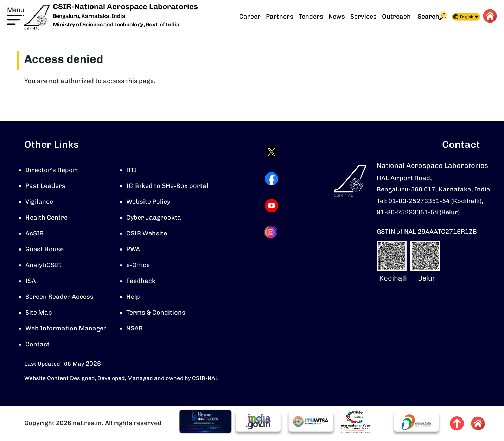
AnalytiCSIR (43, 265)
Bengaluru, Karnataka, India (89, 16)
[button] (16, 15)
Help (133, 297)
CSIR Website (147, 233)
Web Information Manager (66, 328)
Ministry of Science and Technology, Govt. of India (116, 24)
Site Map (39, 313)
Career (250, 17)
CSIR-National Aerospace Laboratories (125, 7)
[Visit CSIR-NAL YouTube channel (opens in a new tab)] (272, 206)
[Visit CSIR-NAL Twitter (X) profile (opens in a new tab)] (272, 152)
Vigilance (39, 202)
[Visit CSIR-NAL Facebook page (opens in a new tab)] (272, 179)
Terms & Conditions (156, 313)
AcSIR (34, 233)
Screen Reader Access (59, 297)
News (337, 17)
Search (432, 17)
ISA (31, 281)
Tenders (311, 17)
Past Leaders (45, 186)
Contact (37, 344)
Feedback (141, 281)
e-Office (138, 265)
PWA (133, 249)
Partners (280, 17)
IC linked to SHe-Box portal (167, 186)
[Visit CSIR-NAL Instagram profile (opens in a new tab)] (272, 232)
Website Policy (148, 202)
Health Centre (46, 218)
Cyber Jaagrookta (154, 218)
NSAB (135, 328)
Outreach (396, 17)
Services (363, 17)
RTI (131, 170)
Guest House (44, 249)
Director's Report (52, 170)
